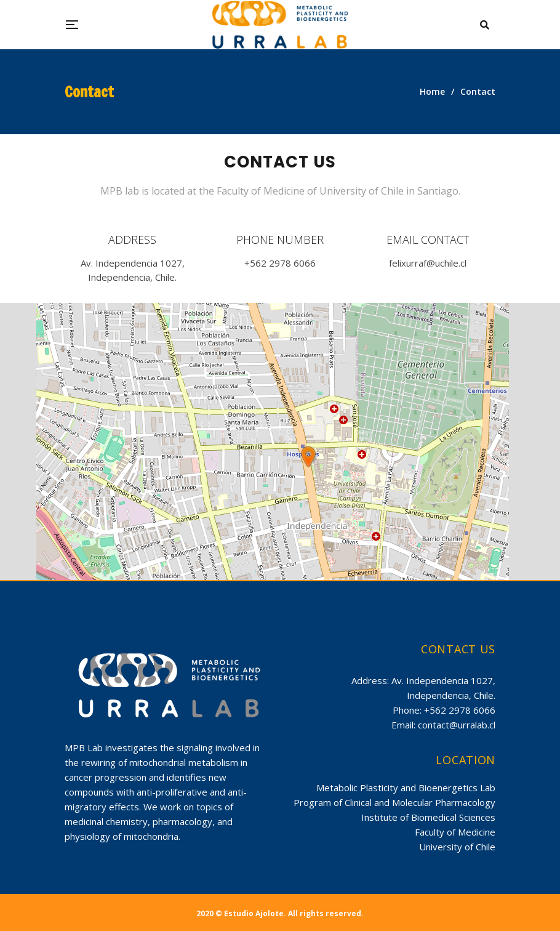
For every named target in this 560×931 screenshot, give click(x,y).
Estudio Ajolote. (255, 913)
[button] (308, 457)
